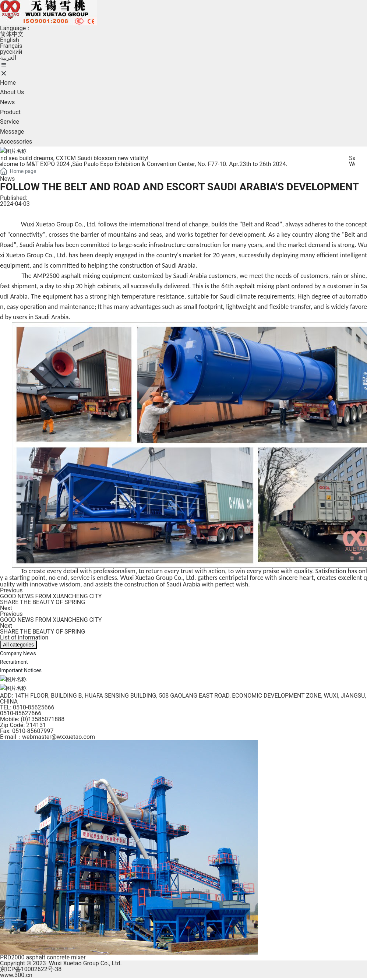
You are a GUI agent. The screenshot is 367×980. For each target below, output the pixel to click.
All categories (18, 645)
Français (11, 46)
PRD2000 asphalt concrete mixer (43, 957)
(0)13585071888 (43, 718)
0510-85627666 (21, 713)
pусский (11, 52)
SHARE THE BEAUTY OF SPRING (43, 602)
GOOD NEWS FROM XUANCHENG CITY (51, 596)
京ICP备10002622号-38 (31, 968)
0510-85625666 (33, 707)
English (10, 40)
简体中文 (12, 34)
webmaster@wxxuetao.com (59, 736)
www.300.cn (16, 974)
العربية (8, 58)
